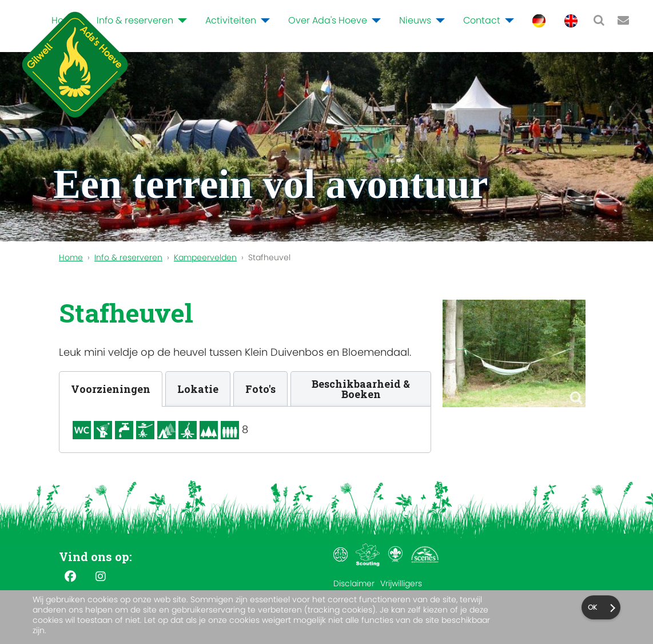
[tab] (111, 389)
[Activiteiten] (263, 21)
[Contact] (507, 21)
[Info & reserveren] (180, 21)
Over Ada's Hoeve (328, 20)
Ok (592, 607)
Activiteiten (231, 20)
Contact (482, 20)
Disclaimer (354, 583)
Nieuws (415, 20)
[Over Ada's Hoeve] (374, 21)
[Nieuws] (438, 21)
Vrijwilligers (401, 583)
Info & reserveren (135, 20)
